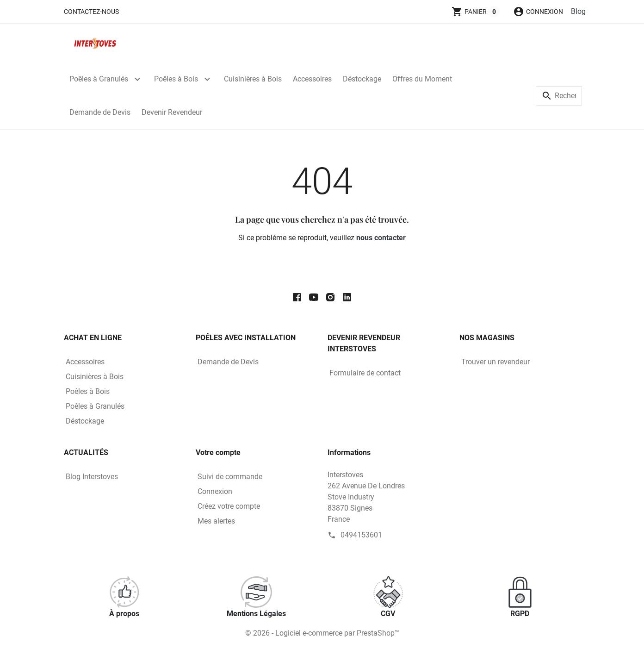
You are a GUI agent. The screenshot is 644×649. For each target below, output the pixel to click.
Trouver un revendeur (495, 362)
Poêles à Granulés (99, 79)
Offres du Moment (422, 79)
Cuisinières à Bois (253, 79)
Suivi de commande (230, 477)
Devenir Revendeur (172, 112)
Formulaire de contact (365, 373)
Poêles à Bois (176, 79)
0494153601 (361, 535)
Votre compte (218, 452)
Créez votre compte (229, 506)
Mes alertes (216, 521)
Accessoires (312, 79)
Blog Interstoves (92, 477)
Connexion (215, 491)
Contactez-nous (91, 12)
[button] (538, 12)
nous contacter (381, 238)
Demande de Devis (100, 112)
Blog (578, 11)
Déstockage (362, 79)
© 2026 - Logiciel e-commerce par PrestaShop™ (322, 633)
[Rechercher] (559, 96)
